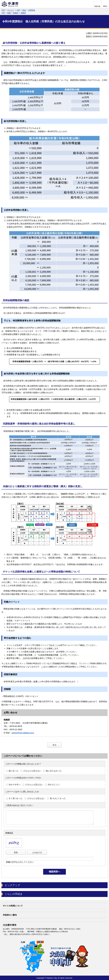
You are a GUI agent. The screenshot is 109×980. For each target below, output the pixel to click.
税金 (24, 10)
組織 (9, 13)
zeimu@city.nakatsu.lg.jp (23, 733)
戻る (54, 745)
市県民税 (32, 10)
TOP (3, 10)
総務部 (16, 13)
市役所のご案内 (10, 915)
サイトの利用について (13, 906)
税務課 (23, 13)
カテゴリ (11, 10)
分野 (18, 10)
